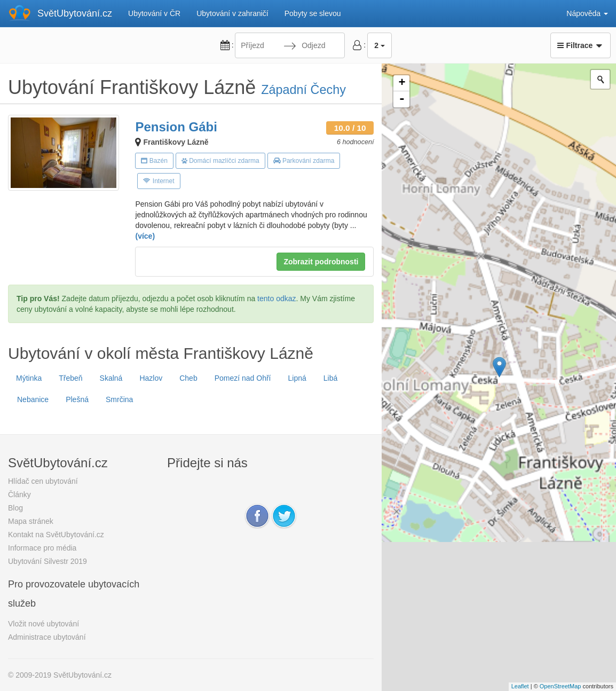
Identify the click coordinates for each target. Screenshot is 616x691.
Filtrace (581, 45)
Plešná (77, 399)
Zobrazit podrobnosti (321, 262)
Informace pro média (42, 548)
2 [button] (380, 45)
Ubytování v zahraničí (232, 13)
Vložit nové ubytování (44, 624)
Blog (15, 508)
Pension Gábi (176, 127)
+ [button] (402, 83)
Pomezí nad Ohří (243, 378)
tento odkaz (277, 299)
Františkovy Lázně (176, 142)
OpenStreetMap (560, 686)
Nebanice (33, 399)
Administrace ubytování (47, 637)
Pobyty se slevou (313, 13)
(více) (145, 236)
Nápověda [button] (587, 13)
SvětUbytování (75, 13)
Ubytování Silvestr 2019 (48, 561)
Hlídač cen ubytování (43, 481)
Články (19, 494)
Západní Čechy (303, 90)
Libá (330, 378)
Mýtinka (29, 378)
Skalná (111, 378)
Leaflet (520, 686)
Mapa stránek (31, 521)
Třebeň (70, 378)
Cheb (188, 378)
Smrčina (119, 399)
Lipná (297, 378)
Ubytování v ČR (154, 13)
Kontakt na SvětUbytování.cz (56, 535)
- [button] (402, 99)
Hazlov (151, 378)
